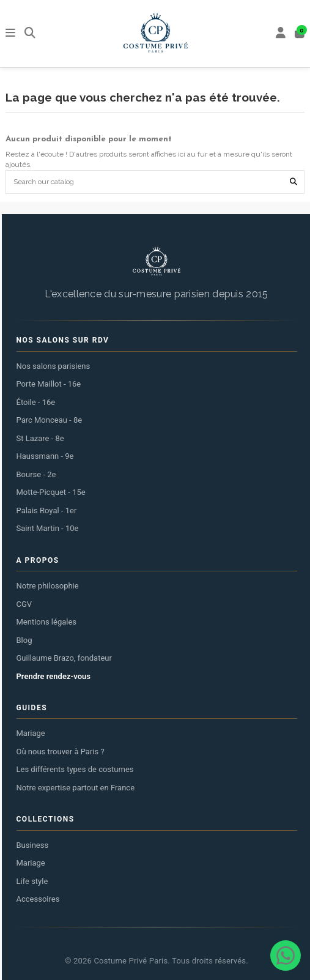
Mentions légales (47, 622)
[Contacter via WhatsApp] (286, 956)
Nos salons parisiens (54, 366)
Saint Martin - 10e (48, 528)
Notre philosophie (48, 586)
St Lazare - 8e (40, 438)
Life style (32, 881)
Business (33, 845)
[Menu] (11, 34)
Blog (24, 640)
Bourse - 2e (36, 474)
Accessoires (38, 899)
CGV (24, 604)
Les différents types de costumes (75, 769)
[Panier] (300, 34)
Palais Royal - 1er (47, 510)
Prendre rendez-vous (54, 676)
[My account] (281, 34)
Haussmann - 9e (45, 456)
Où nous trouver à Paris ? (61, 752)
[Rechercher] (30, 34)
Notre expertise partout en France (76, 788)
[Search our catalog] (293, 182)
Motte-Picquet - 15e (51, 492)
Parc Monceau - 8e (50, 420)
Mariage (31, 733)
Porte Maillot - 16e (49, 384)
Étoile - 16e (36, 402)
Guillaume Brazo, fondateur (64, 658)
